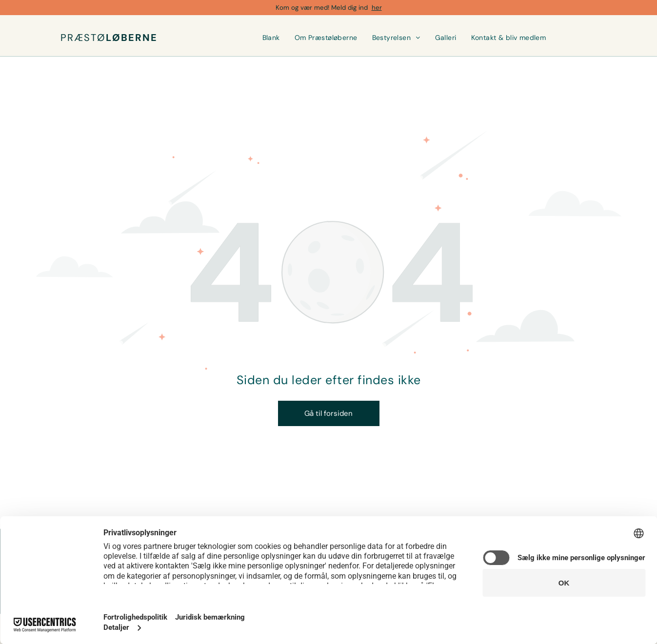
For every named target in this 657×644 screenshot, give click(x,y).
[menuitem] (271, 38)
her (377, 8)
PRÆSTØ (83, 38)
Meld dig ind (349, 8)
